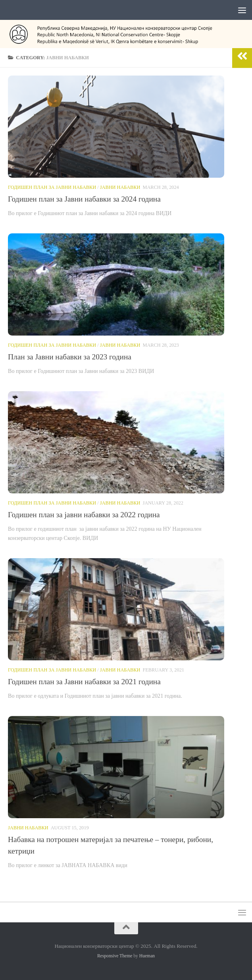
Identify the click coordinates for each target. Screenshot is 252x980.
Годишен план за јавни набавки (52, 187)
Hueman (147, 956)
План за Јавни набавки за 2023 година (70, 357)
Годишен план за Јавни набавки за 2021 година (84, 682)
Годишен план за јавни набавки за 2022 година (84, 515)
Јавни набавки (120, 187)
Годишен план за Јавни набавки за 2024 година (84, 199)
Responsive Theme (115, 956)
